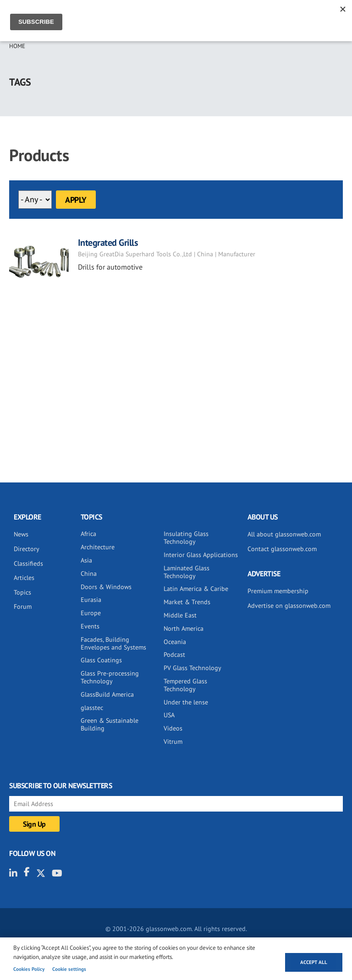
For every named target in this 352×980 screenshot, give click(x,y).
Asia (86, 560)
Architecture (98, 547)
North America (184, 628)
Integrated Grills (108, 243)
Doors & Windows (106, 587)
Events (90, 626)
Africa (88, 534)
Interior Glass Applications (201, 555)
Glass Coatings (101, 660)
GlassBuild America (107, 694)
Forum (23, 606)
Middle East (180, 615)
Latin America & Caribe (196, 589)
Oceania (175, 642)
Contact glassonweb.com (282, 549)
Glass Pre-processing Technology (110, 677)
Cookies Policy (29, 969)
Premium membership (278, 591)
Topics (22, 592)
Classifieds (28, 563)
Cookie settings (69, 969)
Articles (24, 578)
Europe (91, 613)
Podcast (174, 655)
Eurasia (91, 600)
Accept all (314, 962)
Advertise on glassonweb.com (289, 606)
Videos (173, 728)
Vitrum (173, 742)
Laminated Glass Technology (187, 572)
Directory (27, 549)
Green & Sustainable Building (110, 724)
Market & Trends (187, 602)
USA (169, 715)
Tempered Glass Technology (185, 685)
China (89, 574)
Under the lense (186, 702)
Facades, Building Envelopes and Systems (113, 643)
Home (17, 46)
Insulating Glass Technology (186, 538)
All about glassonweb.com (284, 534)
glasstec (92, 708)
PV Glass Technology (192, 668)
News (21, 534)
